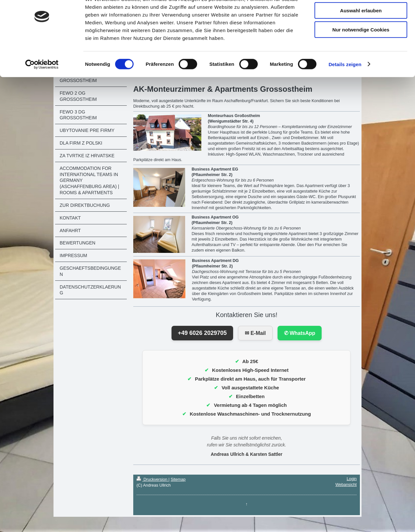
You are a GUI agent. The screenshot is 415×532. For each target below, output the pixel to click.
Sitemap (178, 479)
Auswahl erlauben (361, 35)
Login (352, 479)
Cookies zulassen (361, 16)
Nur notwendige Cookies (361, 54)
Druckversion (152, 479)
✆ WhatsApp (300, 333)
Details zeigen (345, 89)
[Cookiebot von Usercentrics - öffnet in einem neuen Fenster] (42, 89)
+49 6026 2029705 (202, 333)
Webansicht (346, 485)
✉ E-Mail (255, 333)
